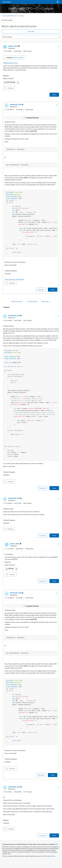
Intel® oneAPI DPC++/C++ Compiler (13, 16)
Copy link (41, 290)
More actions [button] (7, 37)
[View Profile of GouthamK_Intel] (17, 105)
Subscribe (31, 31)
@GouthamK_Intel (11, 63)
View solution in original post (14, 279)
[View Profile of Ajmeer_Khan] (14, 46)
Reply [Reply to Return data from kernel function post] (54, 95)
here (56, 844)
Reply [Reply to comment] (53, 290)
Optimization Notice (49, 856)
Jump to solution (15, 57)
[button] (58, 47)
